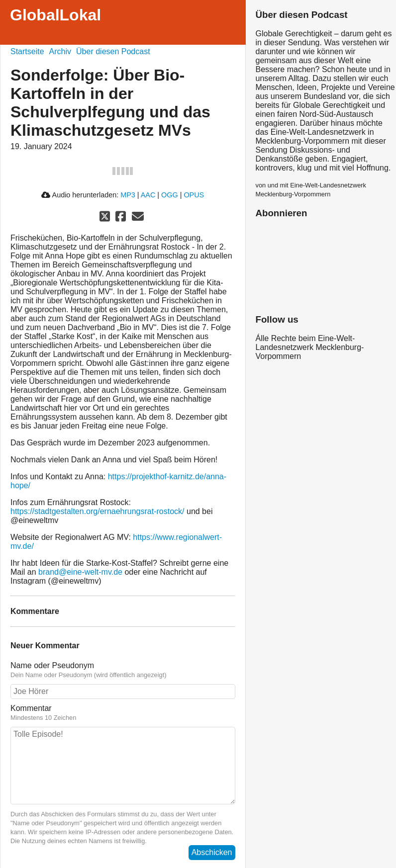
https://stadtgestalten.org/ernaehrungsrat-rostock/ (98, 511)
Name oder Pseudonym (52, 665)
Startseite (27, 51)
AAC (148, 195)
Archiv (60, 51)
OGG (170, 195)
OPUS (194, 195)
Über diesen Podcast (113, 51)
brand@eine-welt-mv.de (80, 572)
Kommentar (31, 708)
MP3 (128, 195)
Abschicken (212, 852)
